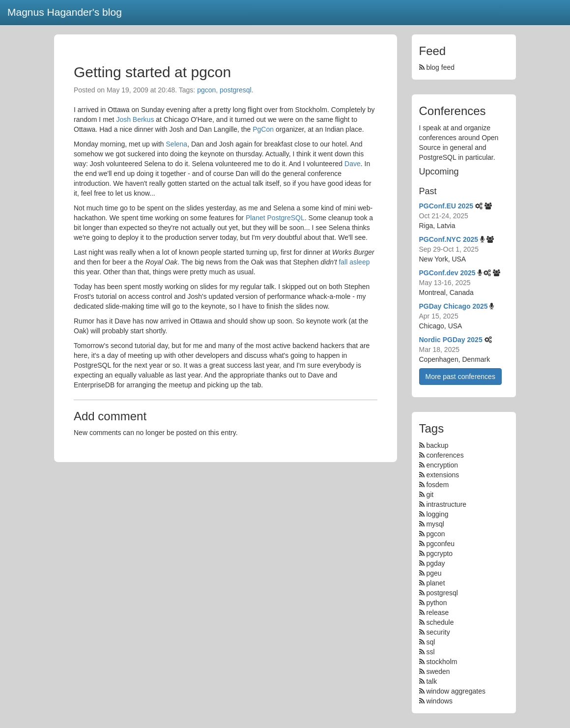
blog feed (437, 67)
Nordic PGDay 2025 (451, 340)
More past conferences (460, 377)
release (437, 612)
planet (435, 583)
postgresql (236, 90)
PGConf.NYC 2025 (449, 239)
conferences (445, 455)
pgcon (206, 90)
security (438, 632)
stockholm (442, 662)
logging (437, 514)
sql (430, 642)
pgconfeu (440, 544)
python (436, 603)
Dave (353, 164)
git (430, 495)
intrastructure (446, 504)
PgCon (263, 129)
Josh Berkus (135, 119)
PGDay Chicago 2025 (454, 306)
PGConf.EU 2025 (446, 206)
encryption (442, 465)
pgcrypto (439, 553)
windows (439, 701)
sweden (438, 671)
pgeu (434, 573)
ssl (430, 652)
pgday (435, 563)
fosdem (437, 485)
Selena (177, 144)
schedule (440, 622)
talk (431, 681)
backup (437, 445)
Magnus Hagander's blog (65, 12)
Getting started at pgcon (152, 72)
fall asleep (354, 262)
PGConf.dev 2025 (447, 273)
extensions (442, 475)
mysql (435, 524)
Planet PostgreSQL (275, 218)
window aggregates (456, 691)
